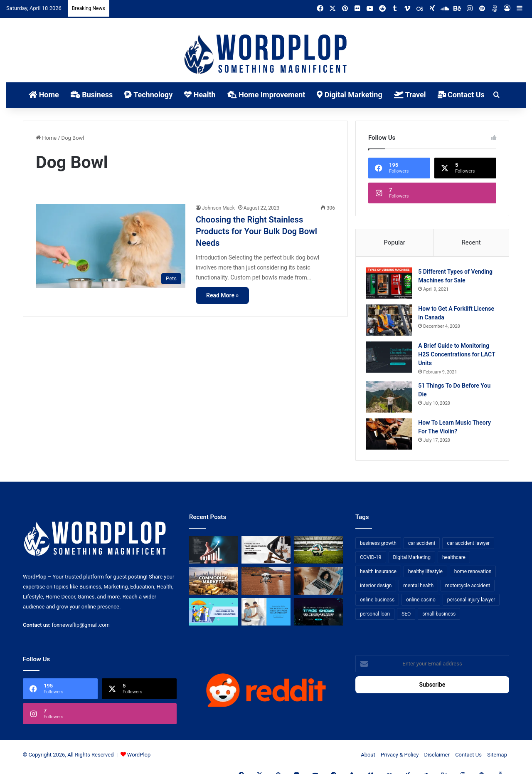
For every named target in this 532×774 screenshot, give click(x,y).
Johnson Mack (218, 208)
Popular (394, 242)
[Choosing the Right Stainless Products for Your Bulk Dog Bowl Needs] (111, 246)
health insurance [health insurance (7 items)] (378, 575)
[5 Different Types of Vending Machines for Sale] (391, 285)
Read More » (222, 295)
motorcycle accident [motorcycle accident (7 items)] (468, 589)
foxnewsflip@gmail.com (81, 629)
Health (200, 95)
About (368, 759)
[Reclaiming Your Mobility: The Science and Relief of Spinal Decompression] (266, 616)
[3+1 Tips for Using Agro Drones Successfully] (266, 585)
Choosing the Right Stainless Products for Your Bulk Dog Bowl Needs (256, 231)
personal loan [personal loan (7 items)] (375, 618)
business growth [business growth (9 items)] (378, 547)
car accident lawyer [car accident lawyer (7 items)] (468, 547)
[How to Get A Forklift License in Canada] (391, 322)
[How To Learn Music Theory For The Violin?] (391, 436)
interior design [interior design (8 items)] (376, 589)
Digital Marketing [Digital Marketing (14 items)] (412, 561)
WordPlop (139, 759)
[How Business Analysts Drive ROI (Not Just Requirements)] (214, 554)
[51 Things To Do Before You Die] (391, 399)
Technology (148, 95)
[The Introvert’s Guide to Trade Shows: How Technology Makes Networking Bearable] (318, 616)
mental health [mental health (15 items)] (418, 589)
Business (92, 95)
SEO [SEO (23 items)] (406, 618)
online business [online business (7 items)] (377, 603)
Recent (471, 242)
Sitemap (497, 759)
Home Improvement (266, 95)
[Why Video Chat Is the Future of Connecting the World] (318, 585)
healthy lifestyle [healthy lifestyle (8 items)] (425, 575)
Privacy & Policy (400, 759)
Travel (410, 95)
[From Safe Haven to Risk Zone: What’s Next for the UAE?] (214, 585)
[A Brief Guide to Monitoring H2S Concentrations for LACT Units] (391, 359)
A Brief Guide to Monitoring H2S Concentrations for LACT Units (456, 356)
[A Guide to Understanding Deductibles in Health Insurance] (214, 616)
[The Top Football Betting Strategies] (318, 554)
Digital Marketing (349, 95)
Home (44, 95)
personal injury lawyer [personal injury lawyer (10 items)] (471, 603)
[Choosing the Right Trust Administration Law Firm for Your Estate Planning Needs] (266, 554)
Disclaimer (437, 759)
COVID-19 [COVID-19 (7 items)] (371, 561)
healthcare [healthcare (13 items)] (454, 561)
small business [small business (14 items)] (439, 618)
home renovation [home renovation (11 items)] (473, 575)
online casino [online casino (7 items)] (421, 603)
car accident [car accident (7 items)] (422, 547)
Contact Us (461, 95)
